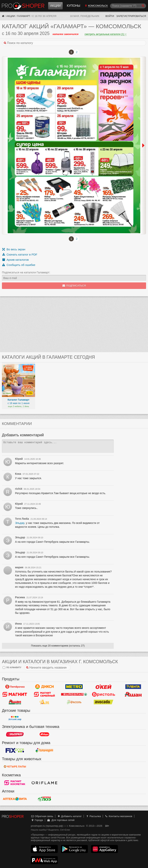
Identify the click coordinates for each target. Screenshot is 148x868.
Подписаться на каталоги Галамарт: (26, 272)
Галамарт (24, 16)
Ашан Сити (15, 702)
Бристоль (104, 694)
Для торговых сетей (61, 820)
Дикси (45, 687)
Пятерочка (15, 687)
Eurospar (74, 694)
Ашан (133, 694)
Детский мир (15, 718)
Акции (55, 6)
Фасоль (74, 702)
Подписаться (74, 286)
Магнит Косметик (15, 783)
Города (37, 820)
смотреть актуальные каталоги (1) (106, 34)
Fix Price (15, 750)
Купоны (74, 6)
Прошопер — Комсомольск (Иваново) (23, 6)
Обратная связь (42, 816)
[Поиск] (128, 6)
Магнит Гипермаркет (45, 694)
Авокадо (104, 702)
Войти (110, 16)
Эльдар (20, 523)
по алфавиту (12, 668)
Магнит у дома (15, 694)
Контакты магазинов (119, 816)
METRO (74, 687)
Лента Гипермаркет (133, 687)
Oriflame (45, 783)
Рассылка (93, 816)
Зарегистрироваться (131, 16)
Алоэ (45, 799)
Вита (15, 799)
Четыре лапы (15, 767)
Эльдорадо (15, 734)
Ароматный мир (45, 702)
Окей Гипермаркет (104, 687)
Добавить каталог (69, 816)
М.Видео (45, 734)
